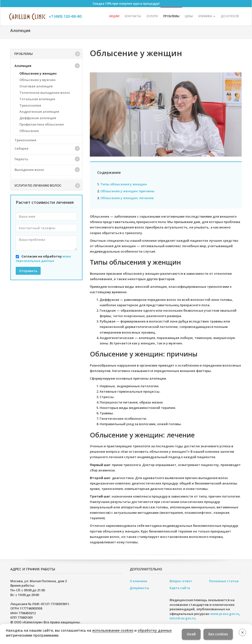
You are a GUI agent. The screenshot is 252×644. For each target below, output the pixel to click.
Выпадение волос (29, 170)
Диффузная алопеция (38, 118)
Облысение (29, 131)
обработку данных (155, 630)
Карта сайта (180, 588)
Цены (189, 16)
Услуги (152, 16)
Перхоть (21, 159)
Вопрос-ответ (181, 581)
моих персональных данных (43, 259)
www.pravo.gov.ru (225, 614)
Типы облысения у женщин (124, 184)
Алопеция (23, 66)
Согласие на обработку (43, 259)
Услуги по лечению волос (38, 185)
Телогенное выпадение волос (45, 93)
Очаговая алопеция (36, 86)
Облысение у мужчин (38, 80)
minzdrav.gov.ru (182, 618)
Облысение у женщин (38, 73)
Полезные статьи (224, 581)
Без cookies (218, 634)
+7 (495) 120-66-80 (65, 16)
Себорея (21, 148)
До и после (230, 16)
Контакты (133, 16)
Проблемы (171, 16)
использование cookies (113, 630)
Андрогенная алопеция (39, 112)
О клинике (138, 581)
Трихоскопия (30, 105)
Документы (139, 588)
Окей (191, 634)
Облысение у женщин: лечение (127, 198)
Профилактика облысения (42, 124)
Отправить (28, 271)
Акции (114, 16)
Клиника (207, 16)
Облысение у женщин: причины (127, 191)
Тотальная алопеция (37, 99)
